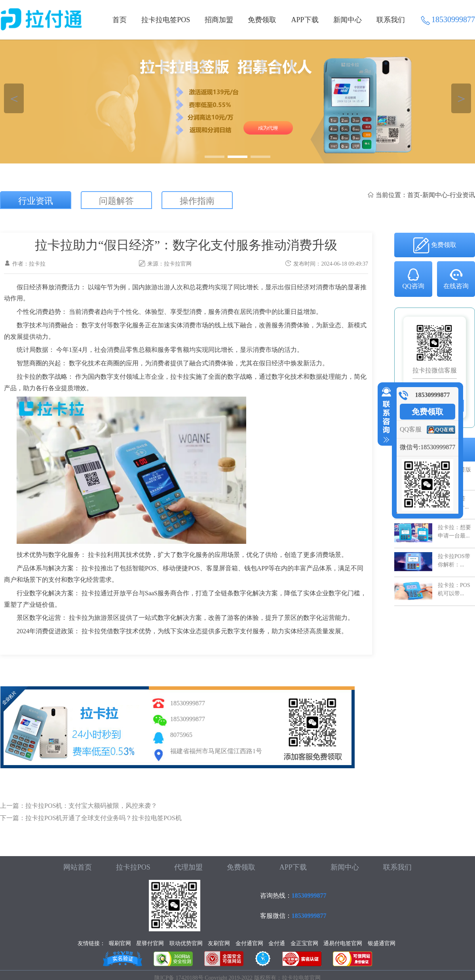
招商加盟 (219, 20)
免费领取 (262, 20)
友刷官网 (219, 943)
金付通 (277, 943)
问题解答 (116, 201)
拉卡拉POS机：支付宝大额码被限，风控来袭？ (91, 806)
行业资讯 (36, 201)
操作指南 (197, 201)
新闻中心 (348, 20)
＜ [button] (14, 98)
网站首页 (78, 867)
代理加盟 (188, 867)
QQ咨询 (413, 278)
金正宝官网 (304, 943)
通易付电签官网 (343, 943)
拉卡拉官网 (178, 264)
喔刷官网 (120, 943)
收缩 (385, 415)
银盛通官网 (382, 943)
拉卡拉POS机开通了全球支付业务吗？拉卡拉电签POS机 (104, 818)
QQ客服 (411, 429)
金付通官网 (249, 943)
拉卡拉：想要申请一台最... (454, 531)
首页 (120, 20)
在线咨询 (456, 278)
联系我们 (391, 20)
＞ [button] (461, 98)
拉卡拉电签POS (166, 20)
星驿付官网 (150, 943)
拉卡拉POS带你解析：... (454, 560)
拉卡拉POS (133, 867)
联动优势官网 (186, 943)
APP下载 (305, 20)
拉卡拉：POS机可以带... (454, 589)
